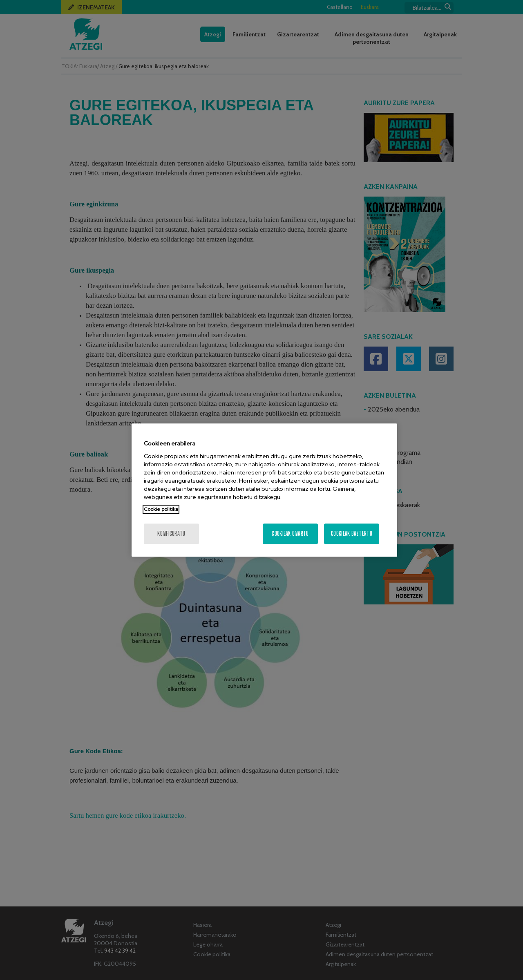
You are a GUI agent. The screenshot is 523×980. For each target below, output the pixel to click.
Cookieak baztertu (352, 534)
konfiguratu (171, 534)
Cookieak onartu (290, 534)
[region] (264, 490)
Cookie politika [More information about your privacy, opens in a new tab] (161, 509)
